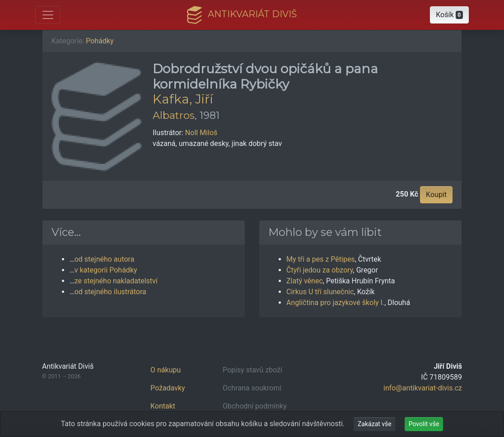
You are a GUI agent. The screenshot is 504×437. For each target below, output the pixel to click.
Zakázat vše (375, 424)
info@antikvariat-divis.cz (423, 388)
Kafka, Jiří (183, 99)
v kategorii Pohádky (106, 270)
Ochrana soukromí (252, 388)
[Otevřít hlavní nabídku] (48, 15)
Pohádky (100, 41)
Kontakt (163, 406)
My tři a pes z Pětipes (321, 259)
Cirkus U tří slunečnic (320, 292)
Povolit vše (424, 424)
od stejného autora (105, 259)
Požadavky (168, 388)
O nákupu (166, 370)
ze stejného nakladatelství (116, 281)
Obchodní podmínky (255, 406)
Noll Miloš (201, 133)
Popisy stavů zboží (252, 370)
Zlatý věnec (305, 281)
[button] (449, 15)
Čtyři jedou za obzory (320, 270)
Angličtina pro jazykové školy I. (335, 303)
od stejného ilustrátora (110, 292)
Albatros (174, 115)
